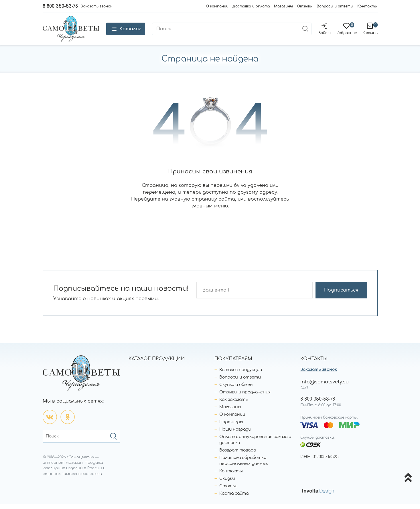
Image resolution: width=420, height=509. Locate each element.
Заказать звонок (319, 375)
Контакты (367, 6)
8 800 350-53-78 (60, 6)
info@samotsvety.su (325, 387)
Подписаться (345, 295)
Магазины (283, 6)
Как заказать (233, 405)
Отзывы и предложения (245, 397)
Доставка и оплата (251, 6)
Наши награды (235, 434)
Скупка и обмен (236, 390)
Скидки (227, 484)
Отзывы (305, 6)
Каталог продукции (241, 375)
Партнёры (231, 427)
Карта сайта (234, 499)
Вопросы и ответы (335, 6)
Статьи (228, 491)
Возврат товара (238, 455)
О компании (217, 6)
